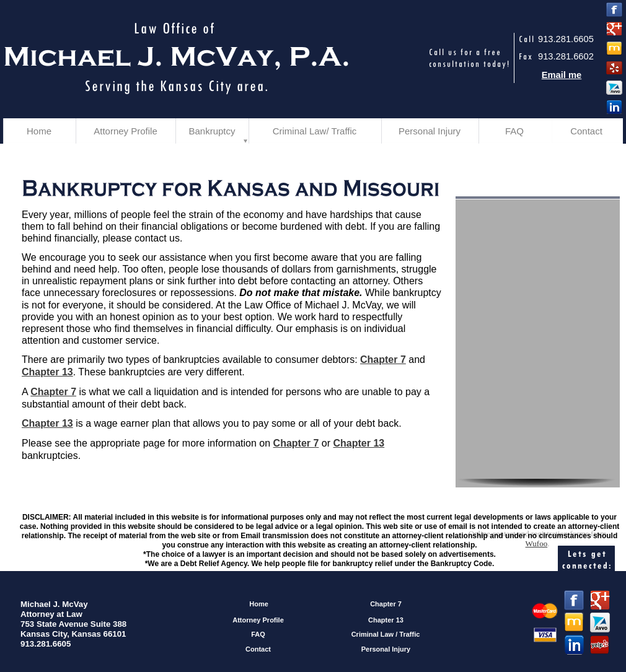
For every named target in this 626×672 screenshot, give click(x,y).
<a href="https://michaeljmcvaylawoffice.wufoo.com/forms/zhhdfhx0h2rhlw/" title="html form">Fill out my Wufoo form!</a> (537, 366)
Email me (562, 75)
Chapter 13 (47, 372)
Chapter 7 (383, 360)
